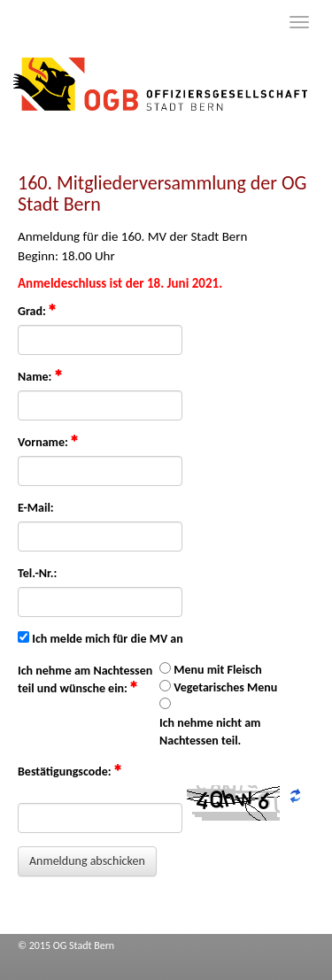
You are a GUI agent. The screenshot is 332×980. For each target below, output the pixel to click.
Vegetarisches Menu (225, 687)
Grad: (37, 311)
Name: (40, 376)
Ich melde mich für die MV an (108, 639)
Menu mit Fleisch (218, 670)
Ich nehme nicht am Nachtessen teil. (210, 732)
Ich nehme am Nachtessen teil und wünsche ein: (85, 679)
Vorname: (48, 442)
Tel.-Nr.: (37, 573)
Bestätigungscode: (69, 771)
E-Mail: (36, 508)
